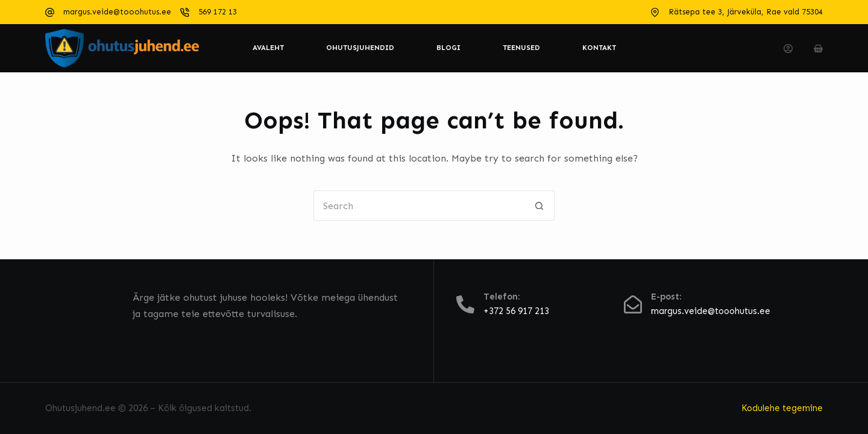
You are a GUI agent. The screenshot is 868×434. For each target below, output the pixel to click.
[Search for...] (419, 206)
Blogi (448, 48)
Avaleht (268, 48)
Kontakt (599, 48)
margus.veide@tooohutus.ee (117, 12)
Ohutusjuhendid (360, 48)
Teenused (521, 48)
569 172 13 (218, 12)
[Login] (788, 49)
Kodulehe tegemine (782, 408)
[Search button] (539, 206)
